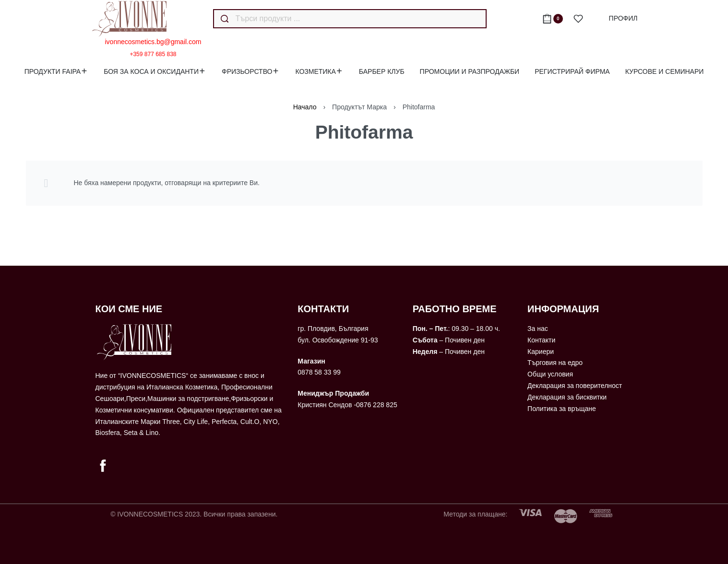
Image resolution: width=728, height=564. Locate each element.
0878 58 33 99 (319, 372)
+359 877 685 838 (153, 54)
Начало (305, 107)
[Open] (578, 19)
